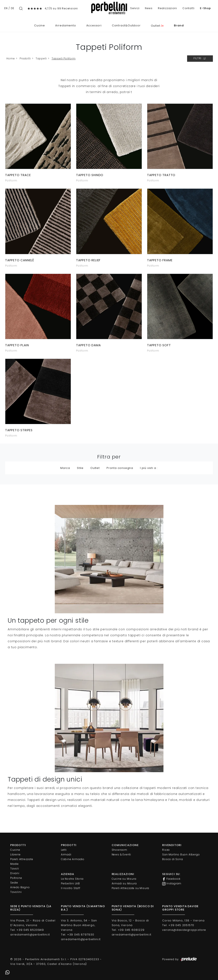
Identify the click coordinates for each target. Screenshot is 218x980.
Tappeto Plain (17, 345)
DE (13, 8)
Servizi (135, 8)
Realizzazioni (167, 8)
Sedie (14, 883)
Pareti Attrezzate (22, 859)
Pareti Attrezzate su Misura (131, 888)
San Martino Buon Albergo (181, 854)
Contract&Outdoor (126, 25)
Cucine (40, 25)
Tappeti (41, 58)
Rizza (166, 850)
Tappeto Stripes (19, 430)
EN (6, 8)
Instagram (172, 884)
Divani (15, 873)
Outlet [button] (95, 468)
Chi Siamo (117, 8)
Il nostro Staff (71, 888)
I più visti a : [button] (149, 468)
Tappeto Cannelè (20, 260)
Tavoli (15, 869)
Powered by (180, 959)
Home (11, 58)
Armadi (66, 854)
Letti (64, 850)
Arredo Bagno (20, 887)
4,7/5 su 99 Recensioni (61, 8)
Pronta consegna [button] (120, 468)
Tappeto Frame (160, 260)
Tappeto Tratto (161, 175)
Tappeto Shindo (90, 175)
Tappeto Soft (159, 345)
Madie (14, 864)
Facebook (171, 879)
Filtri (200, 59)
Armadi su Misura (124, 883)
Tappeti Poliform (64, 58)
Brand (179, 25)
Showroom (119, 850)
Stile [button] (80, 468)
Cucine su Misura (124, 879)
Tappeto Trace (18, 175)
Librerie (15, 854)
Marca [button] (65, 468)
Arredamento (66, 25)
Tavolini (16, 892)
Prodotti (25, 58)
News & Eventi (121, 854)
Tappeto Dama (88, 345)
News (149, 8)
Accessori (94, 25)
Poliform (11, 180)
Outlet (157, 26)
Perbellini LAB (70, 883)
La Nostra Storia (72, 879)
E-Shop (205, 8)
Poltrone (16, 878)
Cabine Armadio (73, 859)
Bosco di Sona (173, 859)
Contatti (188, 8)
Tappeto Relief (88, 260)
